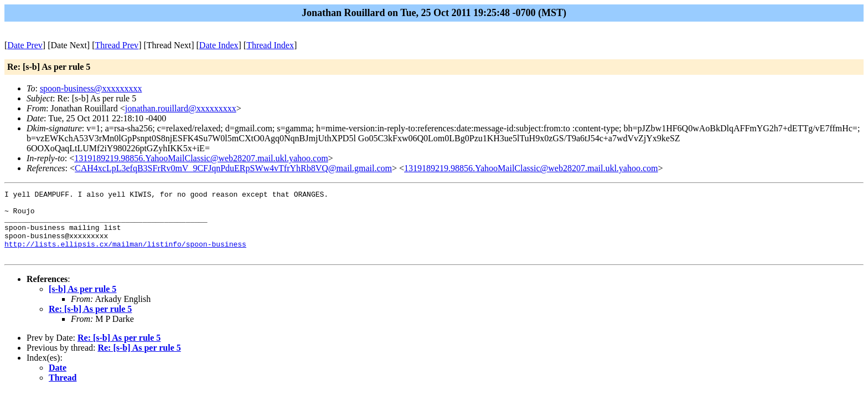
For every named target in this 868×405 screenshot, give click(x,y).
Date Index (219, 45)
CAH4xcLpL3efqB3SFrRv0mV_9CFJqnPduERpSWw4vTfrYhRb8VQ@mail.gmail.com (233, 168)
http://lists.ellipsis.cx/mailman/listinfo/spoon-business (125, 255)
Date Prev (25, 45)
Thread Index (270, 45)
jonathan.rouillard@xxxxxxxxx (181, 108)
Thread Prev (117, 45)
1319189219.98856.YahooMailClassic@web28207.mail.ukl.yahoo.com (201, 158)
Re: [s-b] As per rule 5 (90, 322)
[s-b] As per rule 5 (82, 302)
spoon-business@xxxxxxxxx (91, 88)
